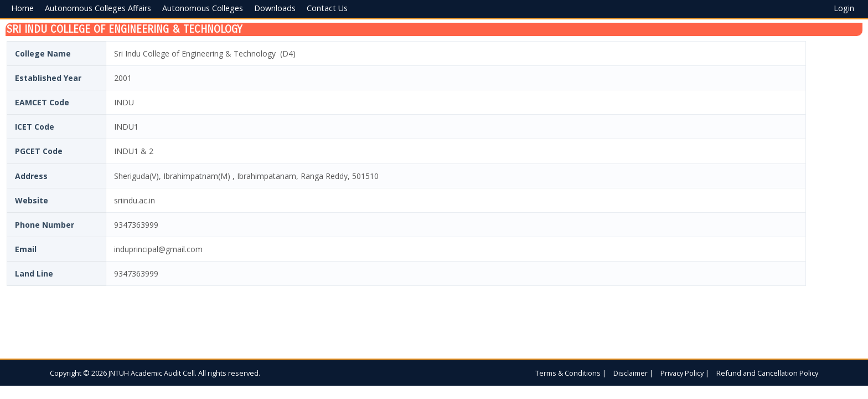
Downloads (275, 8)
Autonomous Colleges (203, 8)
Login (844, 8)
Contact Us (327, 8)
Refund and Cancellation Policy (767, 373)
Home (22, 8)
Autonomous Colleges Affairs (98, 8)
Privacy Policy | (685, 373)
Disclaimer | (633, 373)
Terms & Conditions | (571, 373)
